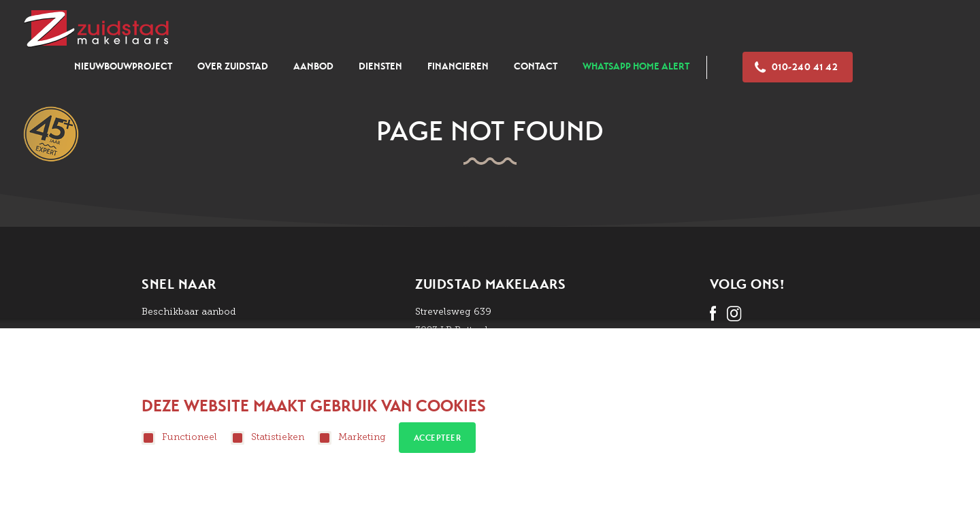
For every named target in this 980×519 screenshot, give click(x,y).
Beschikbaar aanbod (189, 312)
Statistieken (267, 438)
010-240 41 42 (796, 67)
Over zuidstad (233, 66)
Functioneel (179, 438)
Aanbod (313, 66)
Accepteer (438, 438)
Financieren (458, 66)
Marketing (352, 438)
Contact (536, 66)
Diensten (380, 66)
